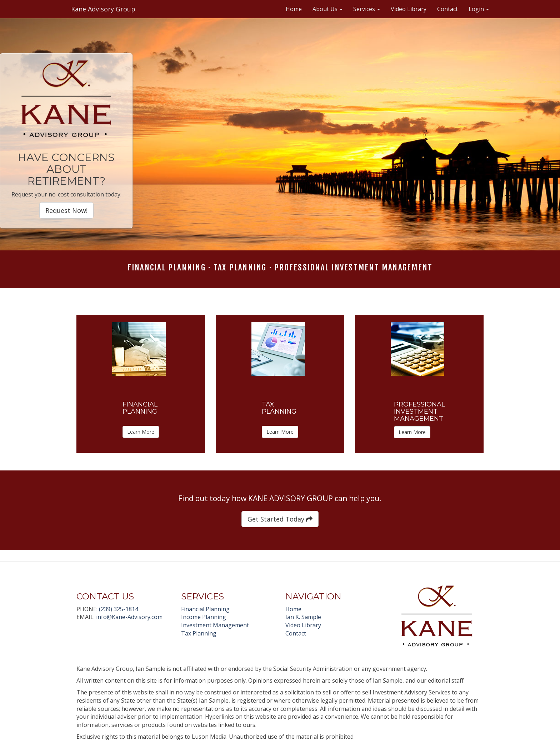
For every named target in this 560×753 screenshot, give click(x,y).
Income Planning (204, 617)
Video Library (409, 9)
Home (294, 9)
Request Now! (66, 210)
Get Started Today (280, 519)
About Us (327, 9)
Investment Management (215, 625)
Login (479, 9)
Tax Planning (199, 633)
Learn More (141, 432)
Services (367, 9)
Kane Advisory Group (103, 9)
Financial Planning (205, 609)
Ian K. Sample (303, 617)
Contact (447, 9)
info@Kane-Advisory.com (129, 617)
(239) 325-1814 (119, 609)
